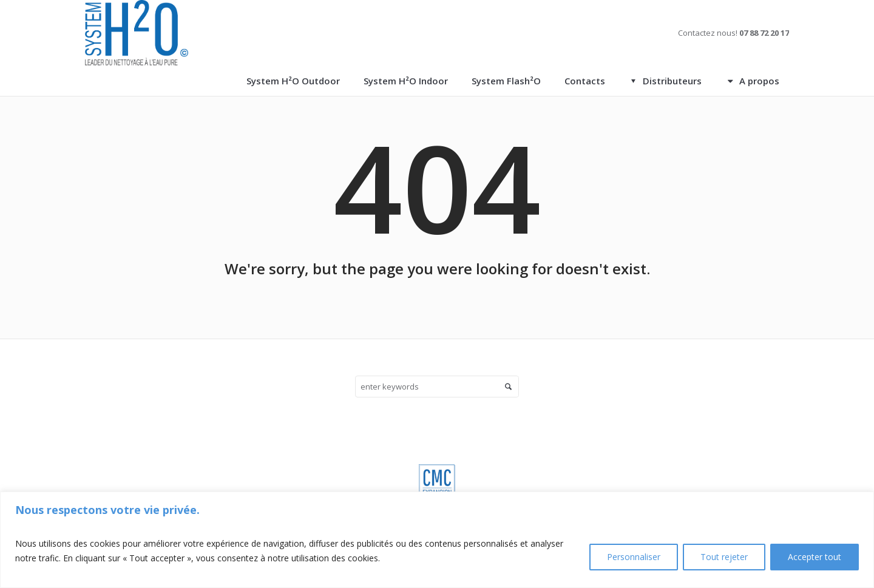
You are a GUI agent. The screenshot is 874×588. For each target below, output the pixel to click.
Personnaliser (634, 557)
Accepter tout (815, 557)
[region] (437, 540)
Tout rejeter (724, 557)
